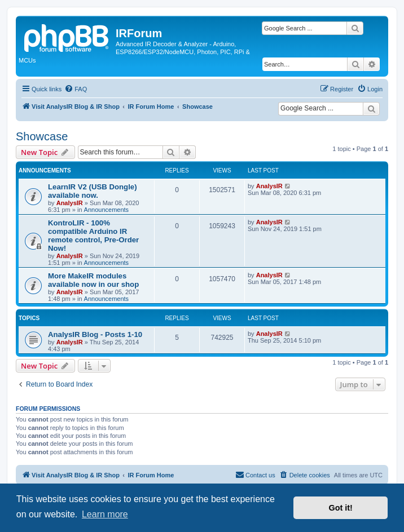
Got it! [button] (341, 508)
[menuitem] (76, 89)
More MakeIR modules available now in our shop (93, 280)
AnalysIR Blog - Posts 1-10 (95, 334)
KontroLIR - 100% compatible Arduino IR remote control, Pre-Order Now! (93, 236)
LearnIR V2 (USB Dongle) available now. (93, 191)
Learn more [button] (105, 514)
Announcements (107, 210)
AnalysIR (70, 203)
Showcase (42, 136)
